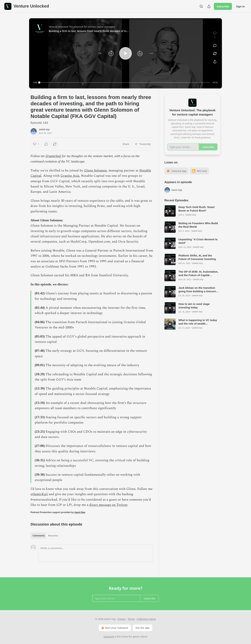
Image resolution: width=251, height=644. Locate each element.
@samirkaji (53, 156)
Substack (109, 637)
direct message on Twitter (108, 505)
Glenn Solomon (95, 171)
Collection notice (146, 619)
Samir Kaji (44, 129)
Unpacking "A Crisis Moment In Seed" (198, 241)
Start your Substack (114, 628)
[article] (192, 211)
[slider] (125, 82)
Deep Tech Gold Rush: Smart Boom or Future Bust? (196, 209)
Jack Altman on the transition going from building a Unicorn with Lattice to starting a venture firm (199, 290)
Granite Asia (70, 176)
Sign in (240, 6)
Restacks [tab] (53, 536)
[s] (170, 211)
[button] (100, 53)
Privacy (122, 619)
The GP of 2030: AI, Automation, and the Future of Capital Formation (198, 274)
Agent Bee (80, 512)
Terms (131, 619)
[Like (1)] (36, 144)
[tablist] (45, 536)
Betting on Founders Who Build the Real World (198, 225)
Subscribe (223, 6)
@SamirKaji (39, 494)
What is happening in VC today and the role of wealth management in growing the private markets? (198, 322)
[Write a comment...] (96, 553)
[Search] (201, 6)
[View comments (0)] (215, 45)
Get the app (143, 628)
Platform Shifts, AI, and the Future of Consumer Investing (197, 257)
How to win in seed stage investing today (194, 306)
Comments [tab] (39, 536)
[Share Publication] (209, 6)
